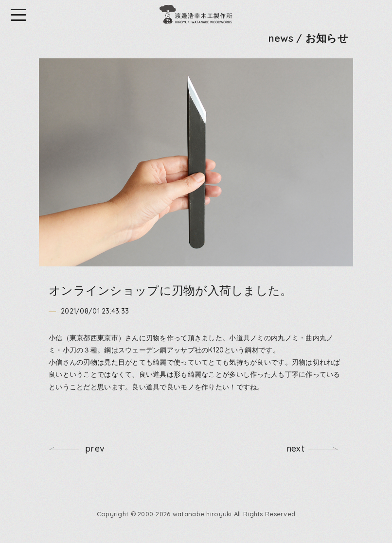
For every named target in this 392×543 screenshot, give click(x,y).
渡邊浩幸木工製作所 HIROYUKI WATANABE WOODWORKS (196, 15)
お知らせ (327, 38)
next (295, 448)
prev (95, 448)
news (281, 38)
